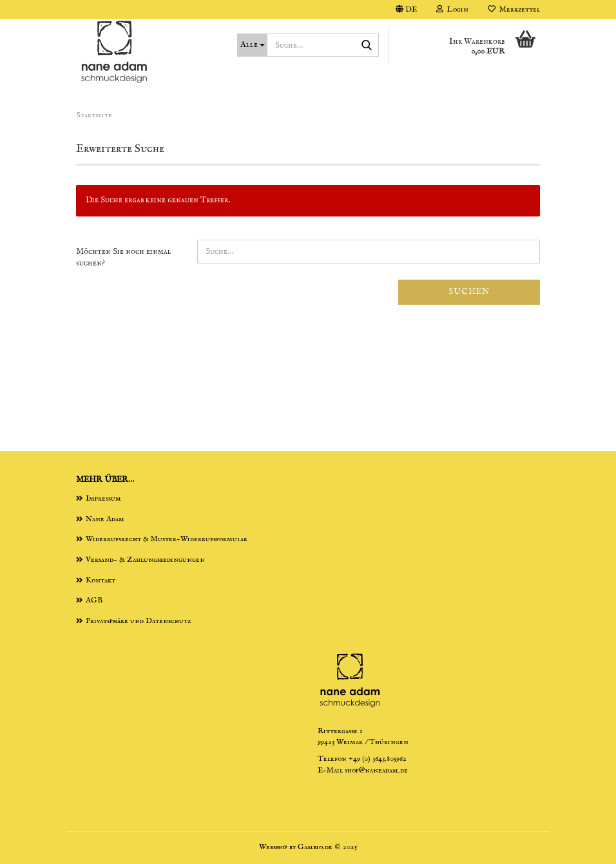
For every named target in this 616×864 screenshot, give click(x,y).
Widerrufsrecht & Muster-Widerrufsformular (167, 539)
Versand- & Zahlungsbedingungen (145, 560)
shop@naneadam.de (376, 770)
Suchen (469, 292)
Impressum (103, 498)
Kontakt (101, 580)
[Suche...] (252, 45)
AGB (94, 600)
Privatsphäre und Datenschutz (138, 621)
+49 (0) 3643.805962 (378, 759)
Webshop (273, 847)
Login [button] (452, 9)
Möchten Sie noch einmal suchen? (124, 258)
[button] (406, 10)
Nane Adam (105, 519)
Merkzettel (514, 9)
